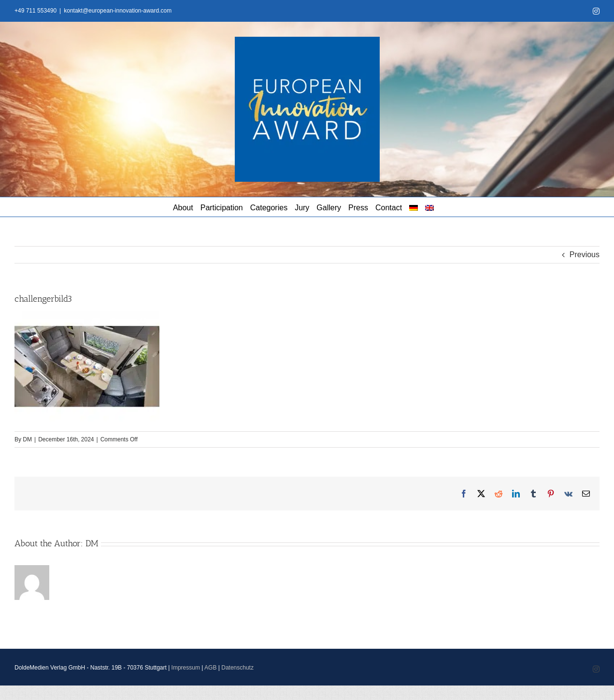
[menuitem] (414, 207)
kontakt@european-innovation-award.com (118, 11)
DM (27, 439)
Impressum (186, 668)
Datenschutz (237, 668)
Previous (585, 255)
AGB (210, 668)
